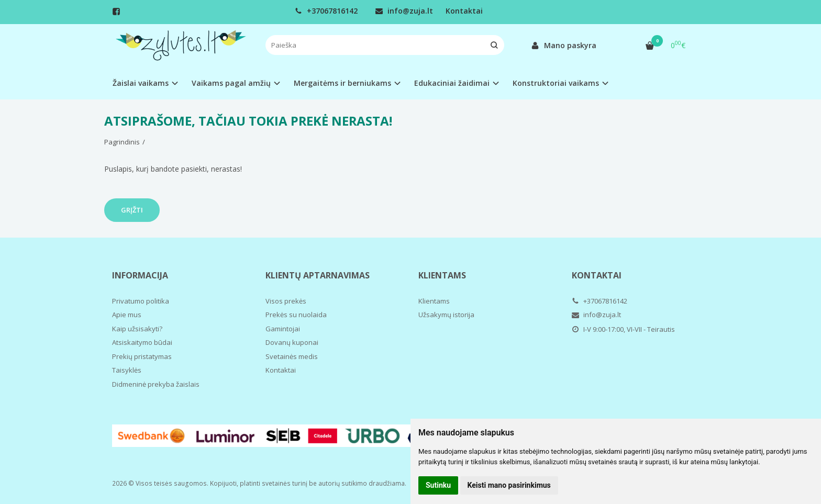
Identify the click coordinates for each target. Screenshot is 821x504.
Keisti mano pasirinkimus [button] (509, 485)
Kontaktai (464, 11)
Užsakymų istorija (446, 315)
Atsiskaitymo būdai (142, 342)
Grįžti (132, 210)
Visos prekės (286, 301)
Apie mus (127, 315)
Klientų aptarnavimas (318, 275)
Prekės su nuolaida (296, 315)
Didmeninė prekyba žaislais (156, 384)
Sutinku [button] (438, 485)
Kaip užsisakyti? (137, 329)
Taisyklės (127, 370)
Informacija (140, 275)
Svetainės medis (292, 356)
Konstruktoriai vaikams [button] (556, 83)
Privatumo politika (141, 301)
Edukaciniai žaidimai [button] (452, 83)
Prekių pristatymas (142, 356)
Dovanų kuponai (292, 342)
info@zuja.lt (404, 11)
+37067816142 (326, 11)
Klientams (442, 275)
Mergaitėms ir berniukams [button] (342, 83)
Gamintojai (283, 329)
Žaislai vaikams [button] (141, 83)
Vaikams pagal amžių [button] (231, 83)
